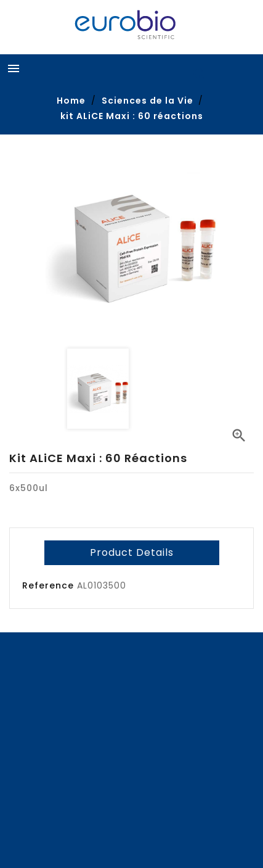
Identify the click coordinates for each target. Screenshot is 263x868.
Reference (48, 585)
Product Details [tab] (132, 552)
